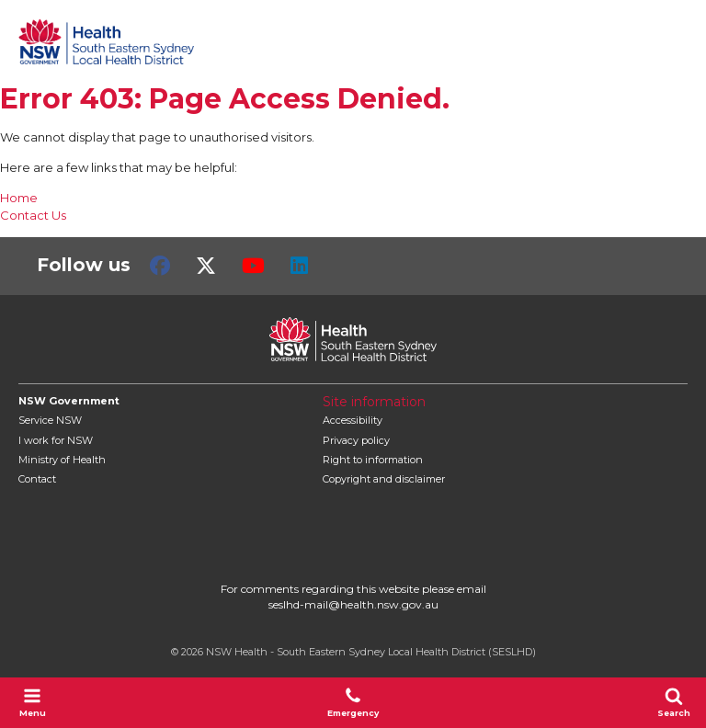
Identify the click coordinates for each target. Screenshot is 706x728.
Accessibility (353, 420)
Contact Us (33, 215)
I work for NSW (56, 440)
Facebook (160, 266)
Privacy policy (356, 440)
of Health (62, 460)
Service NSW (50, 420)
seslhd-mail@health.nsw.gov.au (353, 604)
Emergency (353, 702)
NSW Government (69, 401)
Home (19, 198)
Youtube (253, 266)
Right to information (373, 460)
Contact (37, 479)
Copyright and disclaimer (384, 479)
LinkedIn (299, 266)
